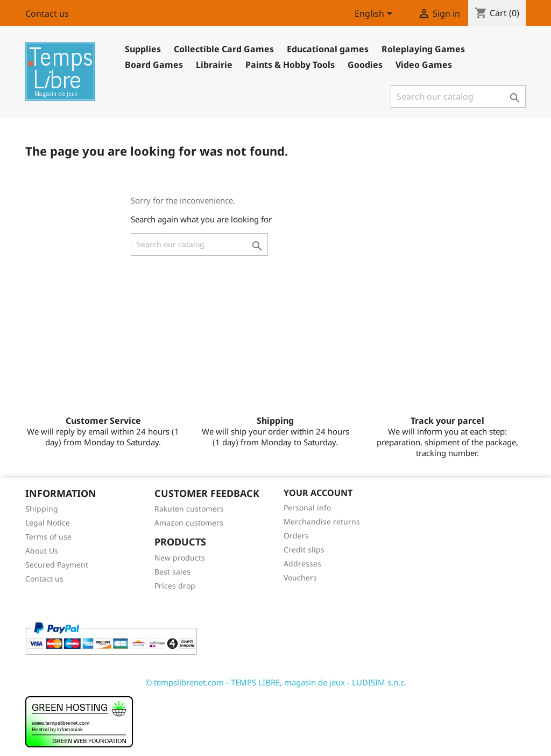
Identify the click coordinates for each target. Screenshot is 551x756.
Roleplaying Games (423, 49)
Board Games (154, 65)
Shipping (42, 509)
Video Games (424, 65)
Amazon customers (189, 523)
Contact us (47, 13)
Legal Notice (48, 523)
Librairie (214, 65)
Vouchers (300, 577)
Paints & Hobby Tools (290, 65)
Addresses (302, 563)
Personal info (307, 507)
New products (180, 558)
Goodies (365, 65)
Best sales (172, 572)
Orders (296, 535)
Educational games (328, 49)
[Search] (458, 96)
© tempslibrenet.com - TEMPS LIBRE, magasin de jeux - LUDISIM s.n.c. (276, 682)
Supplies (143, 49)
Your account (318, 493)
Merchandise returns (322, 521)
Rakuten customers (189, 509)
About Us (42, 551)
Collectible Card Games (224, 49)
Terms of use (48, 537)
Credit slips (304, 549)
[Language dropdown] (375, 15)
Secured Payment (57, 565)
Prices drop (175, 586)
